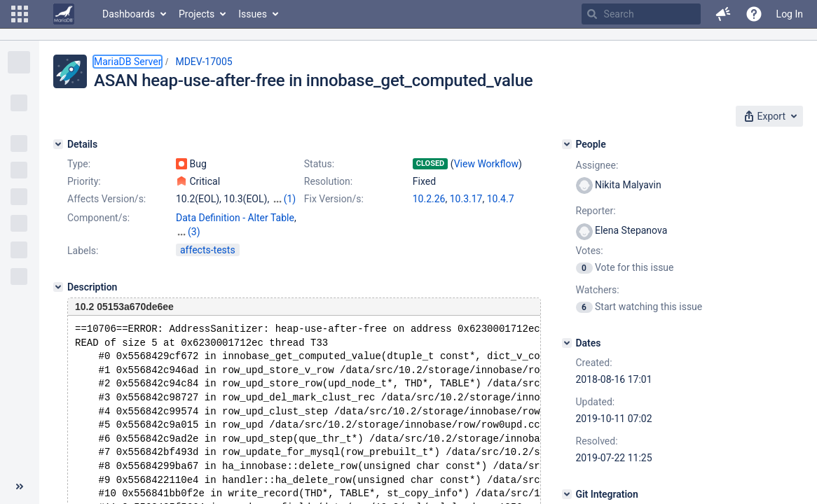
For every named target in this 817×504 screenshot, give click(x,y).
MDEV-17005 (204, 62)
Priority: (84, 181)
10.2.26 (429, 199)
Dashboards (129, 14)
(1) (290, 199)
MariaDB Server (128, 62)
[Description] (58, 287)
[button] (20, 14)
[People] (567, 144)
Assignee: (597, 165)
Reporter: (596, 211)
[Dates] (567, 343)
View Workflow (486, 164)
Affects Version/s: (107, 199)
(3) (194, 232)
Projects (197, 14)
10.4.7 (501, 199)
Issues (253, 14)
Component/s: (98, 218)
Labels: (83, 251)
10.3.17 (466, 199)
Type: (79, 164)
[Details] (58, 144)
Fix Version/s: (334, 199)
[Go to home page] (64, 14)
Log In (790, 14)
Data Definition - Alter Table (235, 218)
